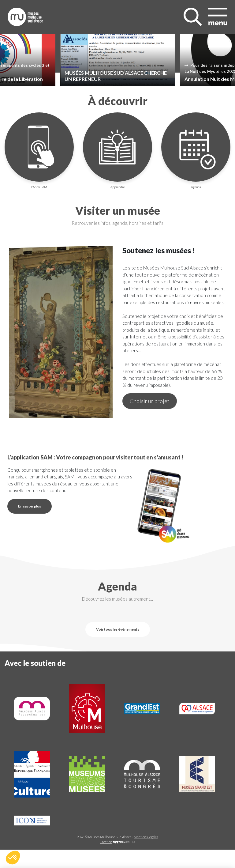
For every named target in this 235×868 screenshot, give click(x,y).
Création (117, 842)
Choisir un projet (150, 401)
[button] (13, 858)
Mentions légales (146, 837)
